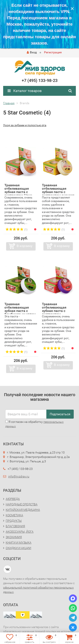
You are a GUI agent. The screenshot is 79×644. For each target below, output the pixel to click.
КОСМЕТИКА (14, 515)
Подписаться (60, 414)
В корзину (25, 246)
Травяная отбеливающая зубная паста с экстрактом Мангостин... (54, 311)
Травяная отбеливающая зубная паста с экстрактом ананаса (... (58, 192)
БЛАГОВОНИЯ (15, 526)
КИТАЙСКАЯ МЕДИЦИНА (23, 510)
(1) (16, 230)
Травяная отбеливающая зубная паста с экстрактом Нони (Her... (18, 192)
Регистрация (53, 52)
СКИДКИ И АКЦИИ (18, 548)
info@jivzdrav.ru (19, 476)
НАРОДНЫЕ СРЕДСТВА (22, 504)
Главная (9, 103)
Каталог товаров (25, 91)
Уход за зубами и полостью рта (25, 125)
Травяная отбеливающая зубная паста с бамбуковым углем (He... (20, 311)
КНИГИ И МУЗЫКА (19, 543)
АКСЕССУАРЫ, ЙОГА (20, 532)
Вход (32, 52)
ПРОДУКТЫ (14, 521)
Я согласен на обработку (34, 424)
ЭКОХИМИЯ (14, 537)
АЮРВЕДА (13, 499)
